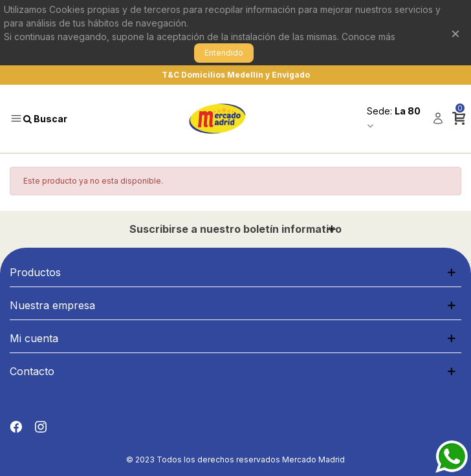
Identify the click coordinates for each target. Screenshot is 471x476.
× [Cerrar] (455, 33)
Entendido (224, 53)
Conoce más (368, 37)
